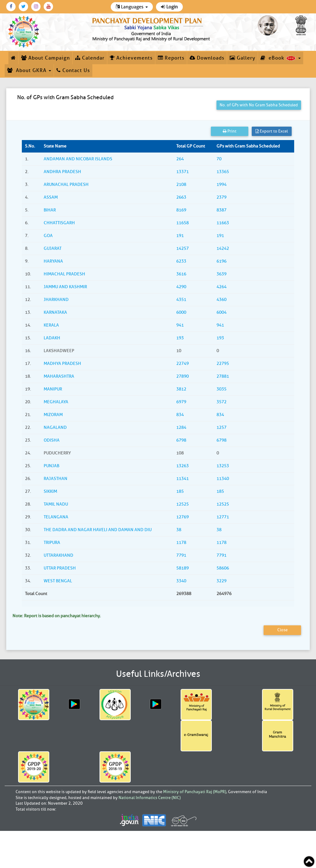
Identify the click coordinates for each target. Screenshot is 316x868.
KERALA (51, 325)
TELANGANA (56, 517)
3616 (181, 274)
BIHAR (50, 210)
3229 (221, 581)
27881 (223, 376)
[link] (151, 28)
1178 (181, 543)
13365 (223, 172)
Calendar (90, 58)
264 (180, 159)
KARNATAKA (55, 312)
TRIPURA (52, 543)
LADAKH (52, 338)
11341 (182, 479)
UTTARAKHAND (58, 555)
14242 (223, 248)
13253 (223, 466)
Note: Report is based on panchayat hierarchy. (57, 616)
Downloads (207, 58)
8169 (181, 210)
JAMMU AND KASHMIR (65, 287)
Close (282, 630)
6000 (181, 312)
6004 (221, 312)
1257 (221, 427)
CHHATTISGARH (59, 223)
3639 (221, 274)
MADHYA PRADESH (62, 364)
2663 (181, 197)
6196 (221, 261)
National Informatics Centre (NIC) (150, 798)
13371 (182, 172)
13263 (182, 466)
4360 (221, 300)
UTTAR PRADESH (60, 568)
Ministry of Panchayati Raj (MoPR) (195, 792)
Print (230, 131)
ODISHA (52, 440)
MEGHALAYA (56, 402)
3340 (181, 581)
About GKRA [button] (29, 70)
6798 (181, 440)
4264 (221, 287)
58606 (223, 568)
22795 (223, 364)
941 (180, 325)
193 (180, 338)
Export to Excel (272, 131)
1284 (181, 427)
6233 (181, 261)
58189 (182, 568)
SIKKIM (50, 491)
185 (180, 491)
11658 (182, 223)
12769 (182, 517)
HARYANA (53, 261)
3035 (221, 389)
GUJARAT (53, 248)
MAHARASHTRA (59, 376)
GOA (48, 236)
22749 (182, 364)
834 (180, 415)
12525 (182, 504)
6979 (181, 402)
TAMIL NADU (56, 504)
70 (219, 159)
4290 (181, 287)
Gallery (242, 58)
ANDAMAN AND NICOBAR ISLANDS (78, 159)
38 (179, 530)
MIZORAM (53, 415)
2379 (221, 197)
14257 (182, 248)
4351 (181, 300)
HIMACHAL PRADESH (64, 274)
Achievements (131, 58)
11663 (223, 223)
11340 (223, 479)
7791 (181, 555)
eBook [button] (281, 58)
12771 (223, 517)
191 (180, 236)
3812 (181, 389)
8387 (221, 210)
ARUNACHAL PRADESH (66, 184)
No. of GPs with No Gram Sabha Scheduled (259, 105)
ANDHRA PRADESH (62, 172)
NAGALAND (55, 427)
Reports (171, 58)
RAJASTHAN (56, 479)
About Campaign (46, 58)
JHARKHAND (56, 300)
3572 (221, 402)
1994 (221, 184)
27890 (182, 376)
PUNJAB (51, 466)
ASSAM (51, 197)
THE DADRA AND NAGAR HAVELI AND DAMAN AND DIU (98, 530)
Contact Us (73, 70)
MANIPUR (53, 389)
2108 (181, 184)
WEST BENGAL (58, 581)
